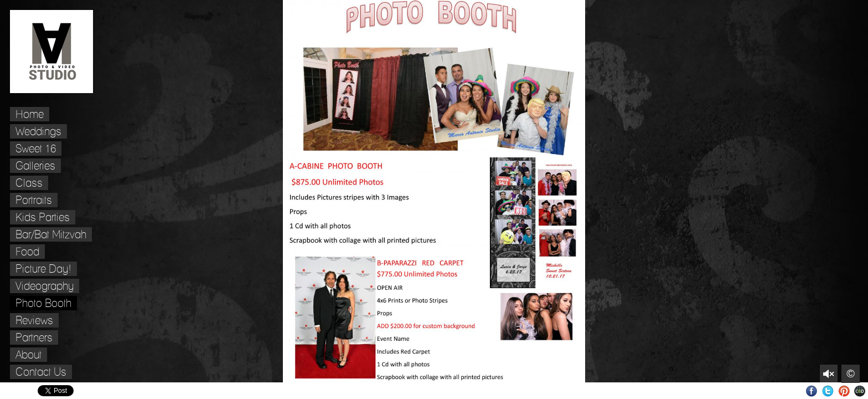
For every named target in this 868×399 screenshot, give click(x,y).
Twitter (828, 391)
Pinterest (844, 391)
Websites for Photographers (860, 391)
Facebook (812, 391)
